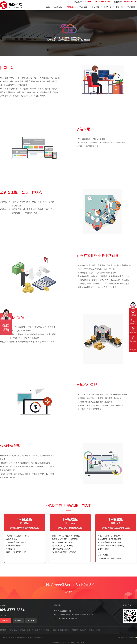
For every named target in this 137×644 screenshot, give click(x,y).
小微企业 (70, 7)
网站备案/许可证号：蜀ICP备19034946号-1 (68, 642)
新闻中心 (107, 7)
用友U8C (38, 630)
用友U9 (22, 630)
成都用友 (75, 630)
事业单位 (95, 7)
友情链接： (4, 630)
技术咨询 (18, 620)
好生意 (91, 630)
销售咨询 (6, 620)
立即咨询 (68, 592)
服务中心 (119, 7)
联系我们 (131, 7)
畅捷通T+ (83, 630)
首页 (48, 7)
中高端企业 (83, 7)
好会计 (98, 630)
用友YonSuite (13, 630)
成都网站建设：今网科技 (127, 637)
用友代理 (54, 630)
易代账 (46, 630)
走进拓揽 (58, 7)
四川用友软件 (64, 630)
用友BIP (30, 630)
